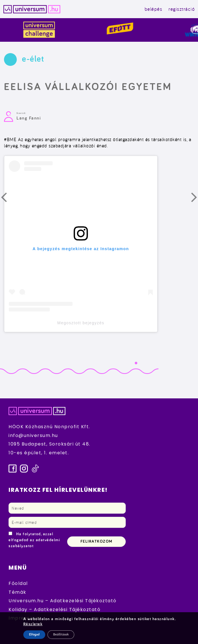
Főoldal (18, 583)
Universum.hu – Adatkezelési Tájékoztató (63, 601)
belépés (153, 9)
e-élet (33, 59)
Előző (7, 199)
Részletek (33, 624)
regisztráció (181, 9)
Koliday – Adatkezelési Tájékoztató (54, 609)
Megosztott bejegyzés (81, 323)
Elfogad (34, 635)
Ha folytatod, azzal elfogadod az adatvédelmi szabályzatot (34, 540)
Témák (17, 592)
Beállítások (61, 635)
